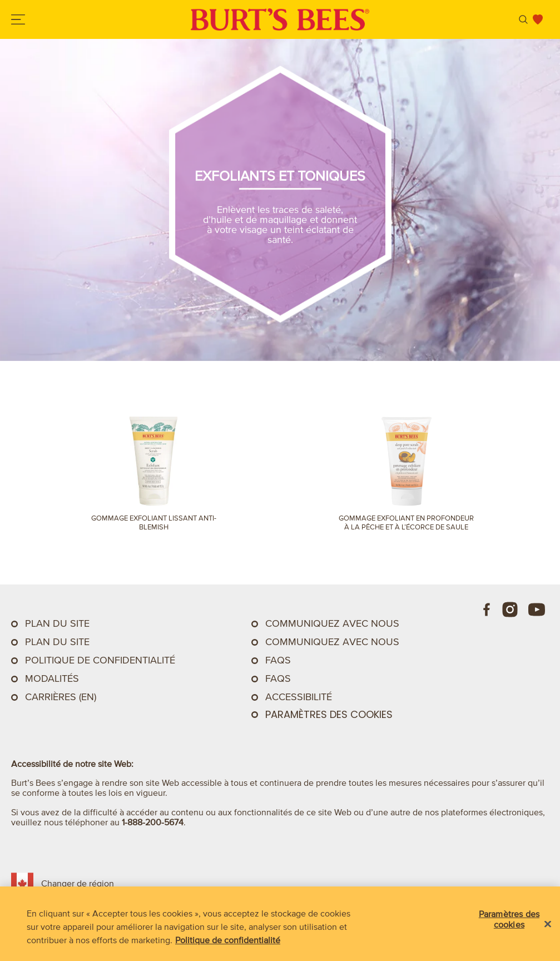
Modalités (52, 678)
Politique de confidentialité (100, 660)
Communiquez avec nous (332, 642)
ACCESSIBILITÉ (299, 697)
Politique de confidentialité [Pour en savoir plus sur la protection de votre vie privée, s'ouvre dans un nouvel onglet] (228, 940)
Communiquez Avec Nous (332, 623)
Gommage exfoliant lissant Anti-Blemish (154, 522)
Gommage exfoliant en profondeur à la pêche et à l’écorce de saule (406, 522)
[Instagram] (510, 610)
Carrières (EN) (61, 697)
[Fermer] (548, 924)
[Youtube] (537, 610)
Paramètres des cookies (329, 715)
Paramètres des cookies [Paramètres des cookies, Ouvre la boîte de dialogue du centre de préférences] (509, 919)
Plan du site (57, 623)
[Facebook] (487, 610)
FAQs (278, 660)
